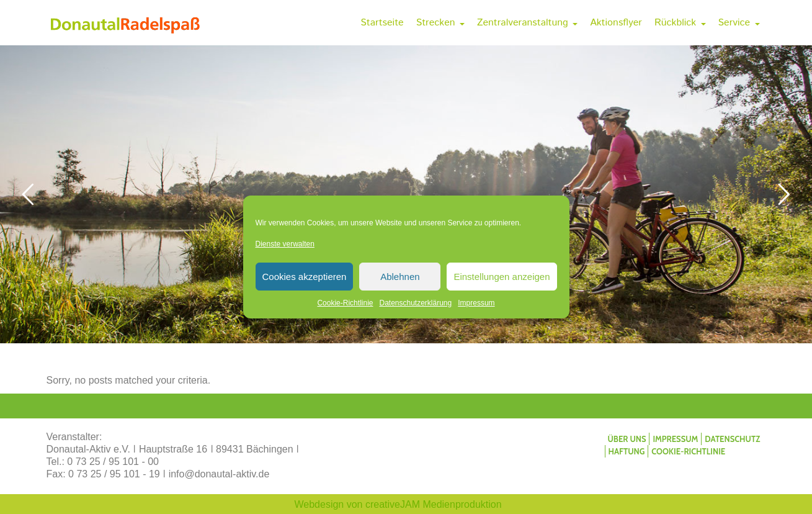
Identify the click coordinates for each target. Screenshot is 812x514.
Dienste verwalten (285, 244)
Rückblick (680, 23)
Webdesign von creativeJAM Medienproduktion (398, 504)
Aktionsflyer (616, 23)
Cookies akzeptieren (305, 277)
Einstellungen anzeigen (502, 277)
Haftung (627, 451)
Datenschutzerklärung (415, 303)
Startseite (382, 23)
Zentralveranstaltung (527, 23)
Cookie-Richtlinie (345, 303)
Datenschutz (732, 439)
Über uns (627, 439)
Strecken (440, 23)
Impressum (476, 303)
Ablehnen (400, 277)
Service (739, 23)
